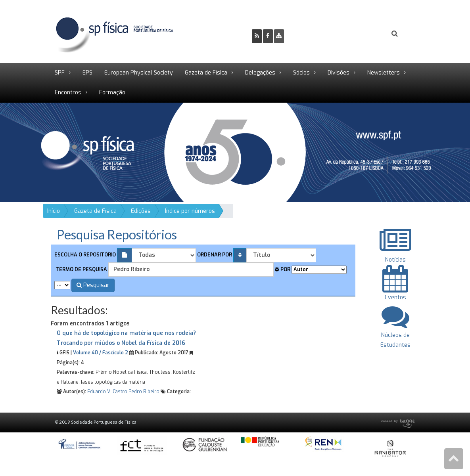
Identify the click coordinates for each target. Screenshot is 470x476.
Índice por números (190, 211)
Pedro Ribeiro (144, 392)
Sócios (301, 73)
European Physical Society (139, 73)
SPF (60, 73)
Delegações (260, 73)
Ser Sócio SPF (317, 34)
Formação (112, 93)
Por (283, 269)
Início (54, 211)
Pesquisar (93, 285)
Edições (141, 211)
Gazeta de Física (206, 73)
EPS (87, 73)
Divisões (339, 73)
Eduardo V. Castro (107, 392)
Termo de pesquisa (81, 269)
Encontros (68, 93)
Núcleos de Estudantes (395, 335)
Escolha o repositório (85, 255)
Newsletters (384, 73)
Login (363, 34)
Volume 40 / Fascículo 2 (101, 353)
